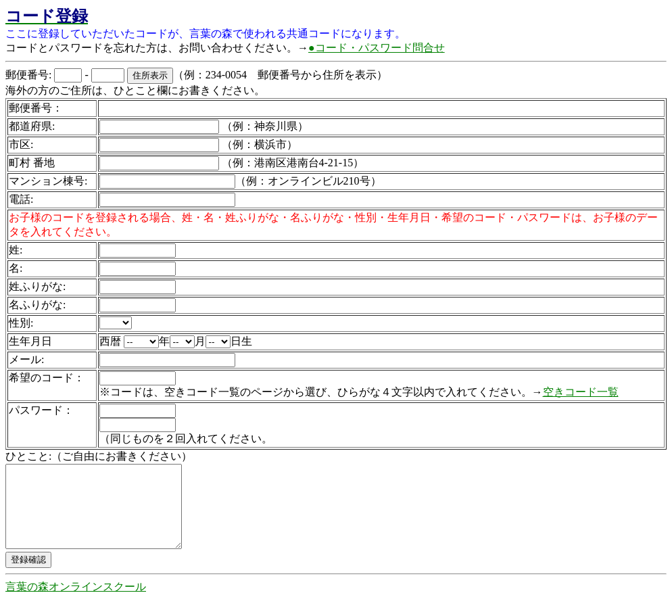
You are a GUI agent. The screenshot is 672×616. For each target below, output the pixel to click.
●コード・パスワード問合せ (377, 48)
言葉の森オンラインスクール (76, 603)
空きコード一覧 (581, 392)
